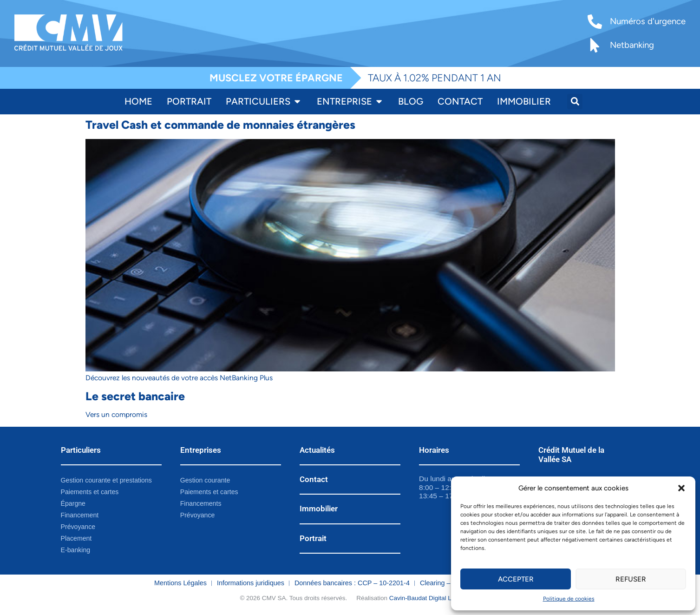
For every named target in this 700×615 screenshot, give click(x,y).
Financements (201, 504)
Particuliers (81, 450)
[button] (681, 488)
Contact (314, 479)
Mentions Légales (180, 584)
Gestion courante (206, 480)
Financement (80, 516)
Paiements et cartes (90, 492)
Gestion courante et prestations (107, 480)
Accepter (516, 579)
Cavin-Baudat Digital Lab (424, 599)
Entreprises (201, 450)
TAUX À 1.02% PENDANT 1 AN (435, 78)
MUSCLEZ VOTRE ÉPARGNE (276, 78)
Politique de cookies (569, 599)
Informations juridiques (251, 584)
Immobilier (319, 509)
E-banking (76, 551)
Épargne (73, 504)
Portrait (313, 538)
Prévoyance (79, 527)
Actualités (317, 450)
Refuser (631, 579)
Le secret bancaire (135, 396)
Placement (77, 539)
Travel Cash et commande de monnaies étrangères (220, 125)
